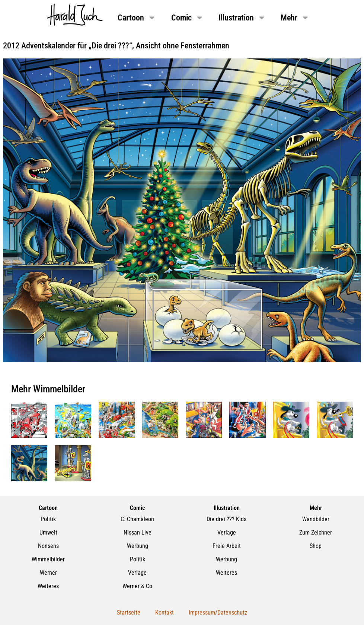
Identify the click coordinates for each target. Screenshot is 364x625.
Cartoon (137, 17)
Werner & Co (137, 586)
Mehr (295, 17)
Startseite (129, 613)
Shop (316, 546)
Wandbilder (316, 519)
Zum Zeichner (316, 532)
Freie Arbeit (227, 546)
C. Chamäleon (137, 519)
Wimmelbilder (48, 559)
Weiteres (48, 586)
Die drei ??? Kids (226, 519)
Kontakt (165, 613)
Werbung (138, 546)
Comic (187, 17)
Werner (48, 573)
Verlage (137, 573)
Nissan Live (138, 532)
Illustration (242, 17)
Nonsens (48, 546)
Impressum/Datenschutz (218, 613)
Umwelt (48, 532)
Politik (48, 519)
